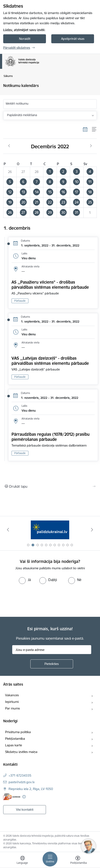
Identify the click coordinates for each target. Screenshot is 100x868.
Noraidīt (25, 39)
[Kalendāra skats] (85, 130)
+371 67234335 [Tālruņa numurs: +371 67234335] (20, 775)
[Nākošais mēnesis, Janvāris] (91, 146)
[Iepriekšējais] (8, 530)
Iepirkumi (12, 702)
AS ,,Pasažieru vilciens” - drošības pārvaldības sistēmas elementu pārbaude (50, 285)
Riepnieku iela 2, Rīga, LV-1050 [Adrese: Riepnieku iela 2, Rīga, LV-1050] (31, 789)
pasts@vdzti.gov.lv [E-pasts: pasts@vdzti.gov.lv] (22, 782)
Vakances (12, 695)
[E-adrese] (12, 797)
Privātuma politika (18, 732)
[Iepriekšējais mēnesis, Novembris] (9, 146)
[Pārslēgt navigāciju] (50, 859)
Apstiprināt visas (73, 39)
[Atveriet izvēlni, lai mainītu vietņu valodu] (22, 861)
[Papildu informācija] (24, 797)
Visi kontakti (25, 810)
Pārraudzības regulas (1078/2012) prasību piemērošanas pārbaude (51, 437)
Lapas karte (14, 745)
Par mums (12, 708)
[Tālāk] (92, 530)
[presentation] (36, 600)
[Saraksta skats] (94, 130)
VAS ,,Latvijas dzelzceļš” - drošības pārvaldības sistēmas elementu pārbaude (51, 361)
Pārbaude (20, 301)
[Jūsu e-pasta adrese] (52, 650)
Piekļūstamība (15, 739)
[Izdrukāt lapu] (50, 486)
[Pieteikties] (52, 664)
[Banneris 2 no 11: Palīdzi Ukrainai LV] (50, 530)
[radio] (25, 580)
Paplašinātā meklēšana (22, 115)
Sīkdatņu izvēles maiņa (21, 752)
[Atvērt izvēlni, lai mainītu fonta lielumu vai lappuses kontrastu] (78, 861)
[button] (50, 172)
